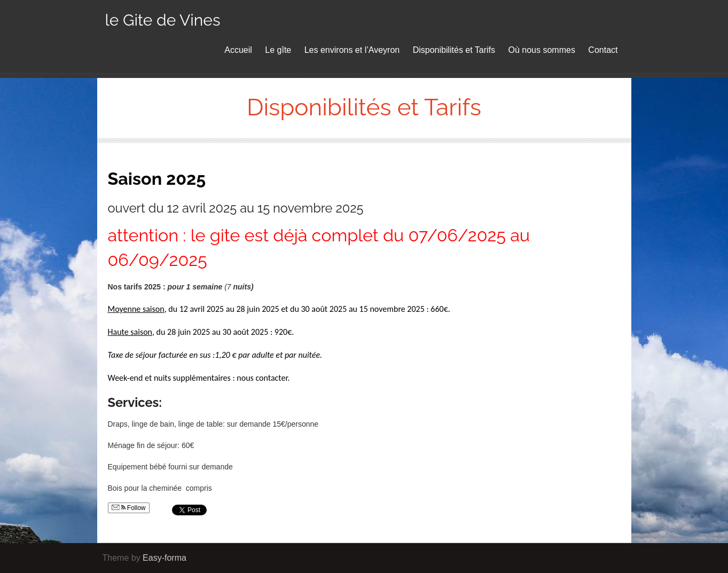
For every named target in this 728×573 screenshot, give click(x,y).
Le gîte (278, 50)
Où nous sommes (542, 50)
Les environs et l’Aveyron (352, 50)
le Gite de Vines (163, 20)
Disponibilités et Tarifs (454, 50)
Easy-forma (165, 558)
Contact (603, 50)
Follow (129, 508)
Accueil (238, 50)
